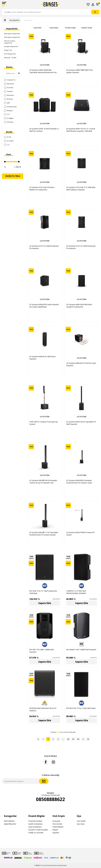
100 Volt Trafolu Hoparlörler (10, 42)
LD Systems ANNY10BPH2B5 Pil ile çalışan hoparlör (79, 71)
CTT (7, 114)
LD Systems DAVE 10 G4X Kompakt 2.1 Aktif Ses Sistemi (44, 130)
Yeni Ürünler (57, 824)
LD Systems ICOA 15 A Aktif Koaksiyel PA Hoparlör (44, 247)
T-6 (7, 145)
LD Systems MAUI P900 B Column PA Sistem (80, 534)
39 (73, 739)
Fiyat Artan (38, 28)
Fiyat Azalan (54, 28)
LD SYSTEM (45, 65)
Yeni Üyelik (81, 821)
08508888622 (50, 799)
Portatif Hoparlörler (11, 46)
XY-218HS (9, 141)
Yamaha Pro (10, 80)
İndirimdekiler (58, 827)
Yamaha (8, 91)
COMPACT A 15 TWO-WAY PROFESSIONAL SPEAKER (76, 592)
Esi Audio (9, 88)
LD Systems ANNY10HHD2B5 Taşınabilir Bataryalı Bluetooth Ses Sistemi (43, 71)
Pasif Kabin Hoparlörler (12, 37)
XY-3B (7, 137)
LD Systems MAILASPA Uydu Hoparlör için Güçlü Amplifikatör (44, 306)
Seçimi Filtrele (13, 176)
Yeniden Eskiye (70, 28)
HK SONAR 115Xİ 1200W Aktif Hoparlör (81, 650)
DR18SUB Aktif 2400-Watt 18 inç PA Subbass (43, 709)
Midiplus (8, 111)
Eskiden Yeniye (87, 28)
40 (78, 739)
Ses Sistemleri (14, 20)
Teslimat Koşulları (35, 821)
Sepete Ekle (45, 603)
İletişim (55, 830)
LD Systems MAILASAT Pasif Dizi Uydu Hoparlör (81, 364)
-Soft (37, 865)
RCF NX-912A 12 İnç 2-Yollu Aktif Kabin (81, 708)
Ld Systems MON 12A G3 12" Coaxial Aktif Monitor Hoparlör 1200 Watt (81, 130)
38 (68, 739)
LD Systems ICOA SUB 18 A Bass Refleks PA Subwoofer (42, 188)
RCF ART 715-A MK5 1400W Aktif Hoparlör (42, 651)
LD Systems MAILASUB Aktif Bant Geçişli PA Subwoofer (79, 306)
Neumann (9, 95)
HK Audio (9, 122)
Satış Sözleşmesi (35, 827)
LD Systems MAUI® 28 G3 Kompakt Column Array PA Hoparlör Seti (43, 482)
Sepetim (56, 833)
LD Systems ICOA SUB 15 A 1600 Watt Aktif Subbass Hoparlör (81, 188)
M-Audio (8, 99)
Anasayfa (56, 821)
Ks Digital (9, 118)
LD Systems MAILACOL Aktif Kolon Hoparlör (43, 358)
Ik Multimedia (10, 107)
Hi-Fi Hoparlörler (10, 54)
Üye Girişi (81, 824)
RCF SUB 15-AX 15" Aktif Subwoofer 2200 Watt (43, 592)
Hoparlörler (28, 20)
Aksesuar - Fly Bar (10, 58)
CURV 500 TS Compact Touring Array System (44, 423)
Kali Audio (9, 84)
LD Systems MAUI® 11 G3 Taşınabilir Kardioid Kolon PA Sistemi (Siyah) (44, 534)
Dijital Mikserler (10, 824)
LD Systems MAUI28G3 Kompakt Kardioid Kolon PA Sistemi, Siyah (79, 482)
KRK (7, 103)
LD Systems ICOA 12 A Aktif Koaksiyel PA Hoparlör (81, 247)
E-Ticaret (43, 865)
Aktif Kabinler (9, 821)
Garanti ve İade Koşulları (38, 830)
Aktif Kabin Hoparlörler (12, 34)
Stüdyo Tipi (8, 50)
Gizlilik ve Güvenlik (36, 833)
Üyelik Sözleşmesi (35, 824)
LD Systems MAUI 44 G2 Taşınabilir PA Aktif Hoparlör (81, 423)
